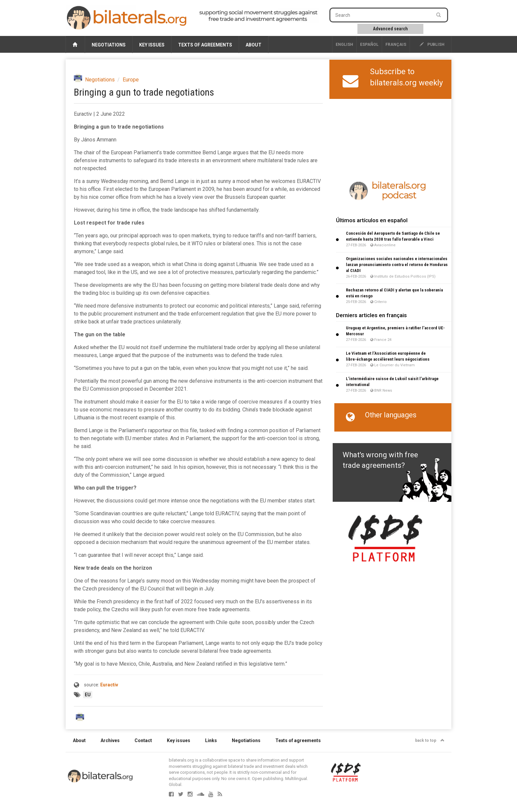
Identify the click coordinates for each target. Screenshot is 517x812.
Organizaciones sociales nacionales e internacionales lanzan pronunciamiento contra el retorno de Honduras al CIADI (397, 265)
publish (432, 45)
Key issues (152, 45)
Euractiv (109, 685)
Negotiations (109, 45)
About (254, 45)
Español (369, 45)
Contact (143, 740)
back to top (430, 740)
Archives (110, 740)
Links (211, 740)
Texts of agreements (205, 45)
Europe (131, 80)
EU (88, 695)
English (344, 45)
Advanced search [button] (390, 29)
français (396, 45)
